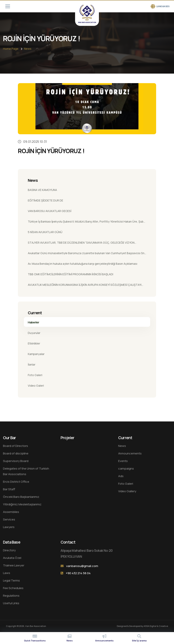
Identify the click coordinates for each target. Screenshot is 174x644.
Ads (121, 476)
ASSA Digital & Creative (156, 626)
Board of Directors (15, 446)
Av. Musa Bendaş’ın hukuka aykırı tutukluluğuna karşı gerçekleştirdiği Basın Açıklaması (83, 264)
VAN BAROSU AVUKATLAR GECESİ (50, 211)
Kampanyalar (36, 354)
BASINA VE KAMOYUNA (42, 190)
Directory (9, 550)
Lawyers (9, 527)
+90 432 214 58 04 (78, 573)
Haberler (33, 322)
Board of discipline (16, 453)
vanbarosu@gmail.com (82, 566)
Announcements (130, 453)
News (28, 49)
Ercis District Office (16, 482)
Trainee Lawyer (14, 565)
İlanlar (32, 364)
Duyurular (34, 333)
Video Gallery (127, 491)
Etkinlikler (34, 343)
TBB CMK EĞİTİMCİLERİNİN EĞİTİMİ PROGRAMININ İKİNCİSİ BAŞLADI (71, 274)
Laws (7, 573)
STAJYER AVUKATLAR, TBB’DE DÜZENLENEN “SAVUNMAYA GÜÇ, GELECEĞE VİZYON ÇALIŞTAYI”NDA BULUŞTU (81, 244)
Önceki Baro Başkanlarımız (21, 497)
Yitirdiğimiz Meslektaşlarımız (22, 504)
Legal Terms (11, 580)
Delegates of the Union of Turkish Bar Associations (26, 471)
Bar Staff (9, 489)
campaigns (126, 468)
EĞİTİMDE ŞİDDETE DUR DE (45, 200)
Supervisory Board (16, 461)
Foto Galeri (35, 375)
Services (9, 519)
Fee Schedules (13, 588)
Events (123, 461)
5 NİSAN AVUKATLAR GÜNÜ (45, 232)
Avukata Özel (12, 558)
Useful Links (11, 603)
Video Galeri (36, 386)
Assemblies (11, 512)
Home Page (11, 49)
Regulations (11, 596)
